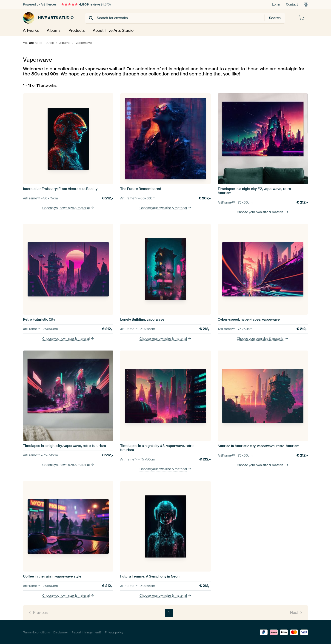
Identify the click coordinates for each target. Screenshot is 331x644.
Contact (292, 4)
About (113, 30)
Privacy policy (114, 632)
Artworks (30, 30)
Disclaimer (61, 632)
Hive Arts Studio (48, 18)
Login (276, 4)
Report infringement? (86, 632)
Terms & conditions (36, 632)
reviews (86, 4)
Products (77, 30)
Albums (54, 30)
